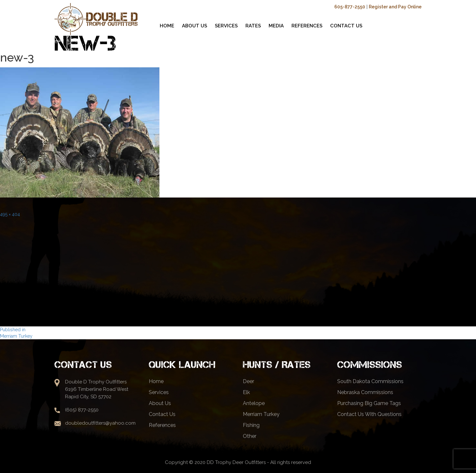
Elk (246, 392)
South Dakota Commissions (370, 381)
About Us (160, 403)
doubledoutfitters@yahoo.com (100, 423)
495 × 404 (10, 214)
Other (250, 436)
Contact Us (162, 414)
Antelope (254, 403)
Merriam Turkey (261, 414)
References (162, 425)
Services (159, 392)
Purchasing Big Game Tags (369, 403)
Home (156, 381)
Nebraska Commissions (365, 392)
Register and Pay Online (395, 7)
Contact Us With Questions (369, 414)
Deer (248, 381)
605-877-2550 (350, 7)
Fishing (251, 425)
